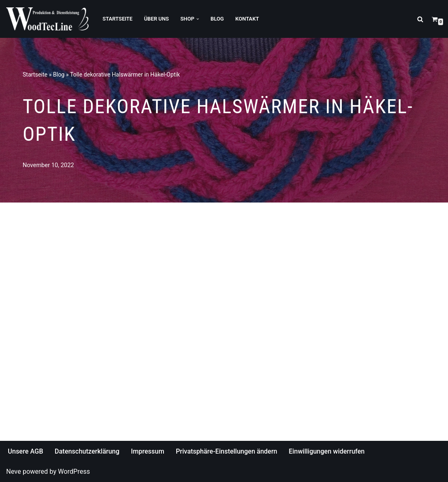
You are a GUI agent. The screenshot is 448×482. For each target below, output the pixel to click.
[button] (198, 19)
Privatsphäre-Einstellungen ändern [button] (226, 451)
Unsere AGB (26, 451)
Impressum (148, 451)
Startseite (118, 19)
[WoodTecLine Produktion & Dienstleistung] (47, 19)
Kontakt (247, 19)
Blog (217, 19)
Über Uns (156, 19)
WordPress (74, 472)
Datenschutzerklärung (87, 451)
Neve (14, 472)
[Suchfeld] (420, 19)
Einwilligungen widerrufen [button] (327, 451)
